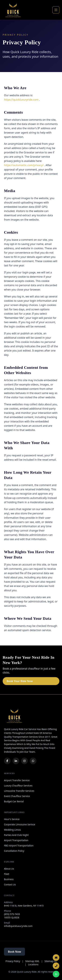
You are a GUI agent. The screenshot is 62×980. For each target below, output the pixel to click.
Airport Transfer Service (17, 780)
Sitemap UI (50, 961)
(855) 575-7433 (12, 914)
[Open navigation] (56, 10)
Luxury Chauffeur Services (18, 786)
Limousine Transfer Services (19, 791)
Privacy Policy (13, 961)
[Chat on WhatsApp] (56, 974)
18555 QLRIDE (12, 917)
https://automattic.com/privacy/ (24, 165)
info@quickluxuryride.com (18, 926)
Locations (33, 964)
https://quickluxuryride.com (22, 100)
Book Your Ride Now (20, 681)
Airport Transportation (16, 840)
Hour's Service (12, 819)
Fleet (7, 874)
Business (9, 879)
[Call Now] (56, 966)
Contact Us (10, 884)
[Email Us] (56, 958)
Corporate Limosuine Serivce (20, 824)
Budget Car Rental (14, 801)
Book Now (14, 952)
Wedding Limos (12, 830)
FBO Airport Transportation (19, 846)
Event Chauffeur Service (17, 796)
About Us (9, 869)
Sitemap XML (32, 961)
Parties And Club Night (16, 835)
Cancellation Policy (14, 851)
